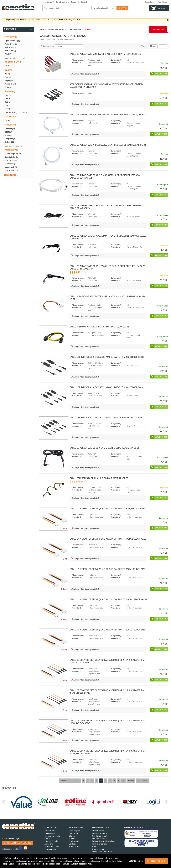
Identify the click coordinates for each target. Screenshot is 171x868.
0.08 (8, 102)
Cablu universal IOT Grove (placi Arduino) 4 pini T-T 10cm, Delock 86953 (108, 539)
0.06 (8, 99)
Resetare (10, 175)
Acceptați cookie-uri (157, 861)
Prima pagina (65, 781)
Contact (84, 2)
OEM (8, 132)
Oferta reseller (98, 849)
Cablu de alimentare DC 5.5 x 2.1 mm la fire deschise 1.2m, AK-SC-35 (104, 448)
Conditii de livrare (62, 2)
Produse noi (76, 30)
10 (124, 781)
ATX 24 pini (10, 51)
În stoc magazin (13, 154)
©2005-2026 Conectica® (102, 852)
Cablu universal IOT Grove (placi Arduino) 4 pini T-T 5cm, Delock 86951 (107, 509)
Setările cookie (136, 861)
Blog (88, 30)
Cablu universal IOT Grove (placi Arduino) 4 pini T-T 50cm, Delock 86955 (108, 630)
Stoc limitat (11, 157)
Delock (10, 142)
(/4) (86, 74)
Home (42, 40)
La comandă (11, 167)
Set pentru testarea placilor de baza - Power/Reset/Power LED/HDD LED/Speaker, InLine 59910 (106, 86)
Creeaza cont (50, 833)
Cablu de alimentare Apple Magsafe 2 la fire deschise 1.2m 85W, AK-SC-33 (108, 115)
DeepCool (10, 139)
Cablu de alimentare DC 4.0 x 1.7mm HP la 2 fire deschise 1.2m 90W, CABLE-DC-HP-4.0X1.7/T (108, 237)
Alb (8, 74)
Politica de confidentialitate (104, 841)
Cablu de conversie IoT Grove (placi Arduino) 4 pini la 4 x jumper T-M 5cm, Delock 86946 (107, 662)
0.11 (7, 109)
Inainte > (131, 781)
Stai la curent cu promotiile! (53, 30)
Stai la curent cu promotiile (18, 843)
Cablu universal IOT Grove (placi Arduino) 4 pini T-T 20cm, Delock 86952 (108, 569)
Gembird (10, 129)
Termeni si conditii (100, 844)
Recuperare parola (52, 836)
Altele (9, 54)
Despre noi (75, 2)
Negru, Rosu (11, 84)
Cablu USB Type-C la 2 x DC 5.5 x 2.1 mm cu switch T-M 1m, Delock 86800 (107, 357)
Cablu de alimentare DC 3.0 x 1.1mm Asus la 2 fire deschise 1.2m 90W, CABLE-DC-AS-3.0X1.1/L (105, 207)
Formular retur (51, 849)
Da (8, 66)
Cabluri (48, 40)
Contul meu (49, 839)
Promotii (158, 30)
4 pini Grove (11, 44)
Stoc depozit (11, 160)
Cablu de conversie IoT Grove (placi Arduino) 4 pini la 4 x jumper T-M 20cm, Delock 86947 (107, 722)
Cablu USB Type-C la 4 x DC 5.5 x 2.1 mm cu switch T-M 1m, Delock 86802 (107, 418)
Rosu (8, 87)
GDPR (47, 852)
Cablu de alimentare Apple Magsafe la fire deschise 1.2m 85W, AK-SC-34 (108, 145)
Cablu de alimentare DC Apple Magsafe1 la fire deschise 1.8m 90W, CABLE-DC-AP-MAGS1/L (105, 177)
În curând (10, 164)
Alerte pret (49, 844)
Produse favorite (51, 841)
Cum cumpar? (49, 2)
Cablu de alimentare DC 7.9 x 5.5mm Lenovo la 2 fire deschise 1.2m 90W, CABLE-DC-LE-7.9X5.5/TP (107, 268)
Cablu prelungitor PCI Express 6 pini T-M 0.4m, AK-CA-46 (99, 327)
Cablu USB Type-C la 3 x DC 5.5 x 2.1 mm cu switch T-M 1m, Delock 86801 (106, 388)
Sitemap (72, 836)
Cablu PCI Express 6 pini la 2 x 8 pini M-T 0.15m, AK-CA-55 (99, 478)
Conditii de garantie (100, 836)
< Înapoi (77, 781)
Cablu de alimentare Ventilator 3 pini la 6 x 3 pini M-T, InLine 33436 (105, 54)
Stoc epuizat (11, 170)
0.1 (7, 105)
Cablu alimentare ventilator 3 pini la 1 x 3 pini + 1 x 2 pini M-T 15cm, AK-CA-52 (107, 298)
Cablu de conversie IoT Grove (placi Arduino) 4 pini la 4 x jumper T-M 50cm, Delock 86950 (107, 752)
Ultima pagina (142, 781)
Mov (8, 77)
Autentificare (50, 831)
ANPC (95, 847)
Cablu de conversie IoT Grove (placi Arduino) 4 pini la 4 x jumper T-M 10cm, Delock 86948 (107, 692)
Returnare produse (100, 839)
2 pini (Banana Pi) (12, 41)
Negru (9, 81)
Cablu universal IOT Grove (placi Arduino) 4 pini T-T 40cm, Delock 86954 (108, 600)
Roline (9, 135)
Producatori (74, 847)
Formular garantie (52, 847)
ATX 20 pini (10, 47)
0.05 (8, 95)
